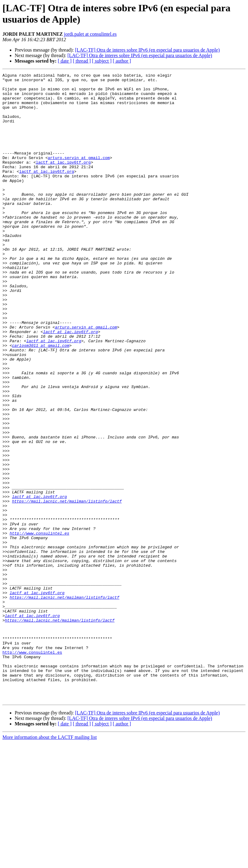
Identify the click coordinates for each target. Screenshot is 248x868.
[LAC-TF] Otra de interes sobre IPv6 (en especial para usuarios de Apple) (147, 50)
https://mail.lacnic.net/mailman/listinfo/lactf (67, 587)
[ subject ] (102, 61)
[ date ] (65, 61)
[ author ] (122, 61)
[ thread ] (82, 61)
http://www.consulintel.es (39, 626)
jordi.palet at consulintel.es (90, 34)
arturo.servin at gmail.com (79, 175)
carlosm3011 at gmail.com (41, 400)
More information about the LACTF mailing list (50, 863)
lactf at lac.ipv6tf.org (63, 180)
